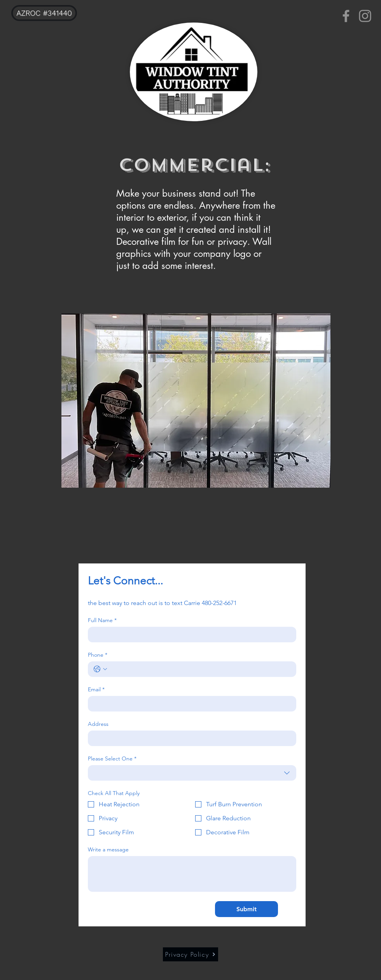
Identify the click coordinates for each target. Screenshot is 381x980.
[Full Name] (190, 635)
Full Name (102, 620)
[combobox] (192, 773)
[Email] (190, 704)
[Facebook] (346, 16)
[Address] (190, 738)
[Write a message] (192, 874)
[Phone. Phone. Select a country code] (100, 669)
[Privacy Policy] (190, 954)
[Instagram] (365, 16)
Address (98, 724)
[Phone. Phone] (200, 669)
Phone (98, 655)
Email (96, 690)
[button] (196, 401)
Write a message (108, 850)
